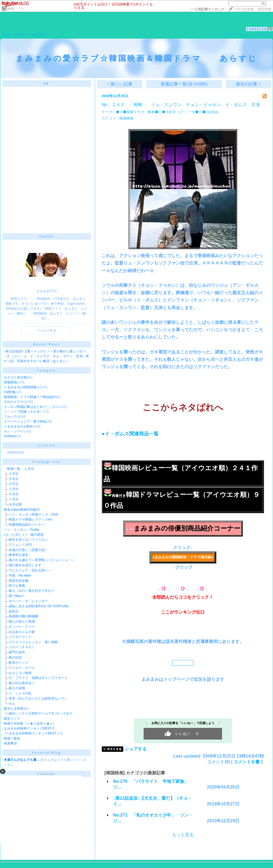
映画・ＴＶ (16, 9)
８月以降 (15, 504)
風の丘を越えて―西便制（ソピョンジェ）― (41, 560)
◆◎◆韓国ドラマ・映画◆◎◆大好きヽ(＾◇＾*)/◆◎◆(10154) (167, 112)
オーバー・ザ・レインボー (28, 601)
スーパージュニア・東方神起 (25, 421)
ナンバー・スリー (22, 627)
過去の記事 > (248, 84)
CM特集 (10, 392)
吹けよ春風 (17, 586)
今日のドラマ (14, 402)
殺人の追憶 (17, 688)
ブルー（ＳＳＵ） (22, 647)
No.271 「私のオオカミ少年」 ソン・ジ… (153, 818)
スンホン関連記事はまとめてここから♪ (32, 407)
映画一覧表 (12, 738)
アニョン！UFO (20, 545)
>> (208, 9)
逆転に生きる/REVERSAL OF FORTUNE (39, 606)
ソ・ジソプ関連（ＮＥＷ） (23, 412)
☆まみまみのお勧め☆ (20, 426)
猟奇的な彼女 (19, 555)
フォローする (47, 331)
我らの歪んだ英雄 (22, 621)
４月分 (14, 484)
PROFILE (37, 35)
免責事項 (10, 743)
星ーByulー (17, 596)
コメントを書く (249, 762)
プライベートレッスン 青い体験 (33, 642)
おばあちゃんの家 (22, 632)
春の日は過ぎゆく (22, 683)
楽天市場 (264, 9)
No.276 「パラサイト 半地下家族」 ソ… (153, 784)
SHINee (10, 436)
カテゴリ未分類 (15, 377)
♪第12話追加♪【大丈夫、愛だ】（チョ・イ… (153, 801)
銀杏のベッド (19, 663)
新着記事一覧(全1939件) (184, 84)
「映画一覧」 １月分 (19, 469)
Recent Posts (47, 344)
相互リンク (12, 719)
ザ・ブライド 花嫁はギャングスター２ (38, 678)
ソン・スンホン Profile (22, 530)
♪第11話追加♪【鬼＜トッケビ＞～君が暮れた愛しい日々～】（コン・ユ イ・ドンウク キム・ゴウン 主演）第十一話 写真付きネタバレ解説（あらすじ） (46, 356)
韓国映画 (10, 382)
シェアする (136, 749)
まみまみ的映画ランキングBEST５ (29, 728)
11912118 (257, 29)
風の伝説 (15, 657)
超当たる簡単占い (17, 709)
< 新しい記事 (120, 84)
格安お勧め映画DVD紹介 (22, 510)
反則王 (14, 611)
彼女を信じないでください (28, 540)
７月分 (14, 499)
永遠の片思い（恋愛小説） (28, 550)
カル (12, 704)
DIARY (21, 35)
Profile (47, 236)
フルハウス (12, 417)
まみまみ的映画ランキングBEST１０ (36, 733)
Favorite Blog (46, 753)
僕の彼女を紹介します (25, 565)
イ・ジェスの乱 (20, 693)
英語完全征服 (19, 581)
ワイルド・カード (22, 668)
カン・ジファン (15, 431)
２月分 (14, 474)
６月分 (14, 494)
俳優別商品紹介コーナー (27, 525)
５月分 (14, 489)
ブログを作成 (244, 9)
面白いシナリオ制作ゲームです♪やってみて (41, 713)
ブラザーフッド (20, 637)
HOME (7, 35)
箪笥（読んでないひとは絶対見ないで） (38, 698)
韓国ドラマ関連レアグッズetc (31, 519)
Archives (46, 445)
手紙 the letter (20, 575)
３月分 (14, 479)
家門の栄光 (17, 652)
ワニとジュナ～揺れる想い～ (30, 570)
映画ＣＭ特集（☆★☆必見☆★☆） (30, 724)
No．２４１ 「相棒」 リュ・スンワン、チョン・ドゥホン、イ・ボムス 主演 (181, 105)
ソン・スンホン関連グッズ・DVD (33, 515)
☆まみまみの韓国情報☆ (22, 387)
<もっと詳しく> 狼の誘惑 (24, 535)
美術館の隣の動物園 (23, 616)
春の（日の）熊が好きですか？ (32, 591)
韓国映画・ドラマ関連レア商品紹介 (30, 397)
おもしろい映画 (20, 673)
